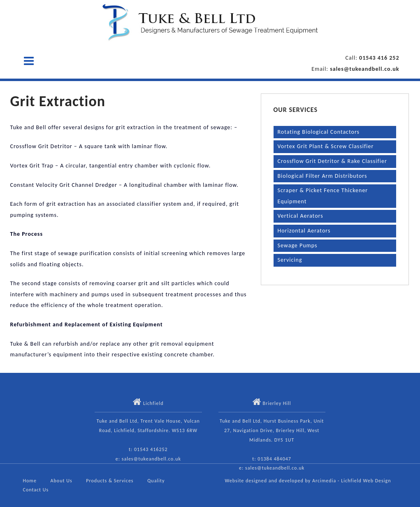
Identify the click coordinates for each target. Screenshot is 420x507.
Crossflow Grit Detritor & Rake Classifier (332, 161)
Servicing (290, 260)
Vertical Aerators (300, 216)
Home (30, 481)
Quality (156, 481)
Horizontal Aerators (304, 231)
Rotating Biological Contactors (319, 132)
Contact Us (36, 490)
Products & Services (110, 481)
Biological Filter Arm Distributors (323, 176)
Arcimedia (324, 481)
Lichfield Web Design (366, 481)
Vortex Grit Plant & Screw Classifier (326, 146)
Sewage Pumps (298, 245)
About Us (61, 481)
